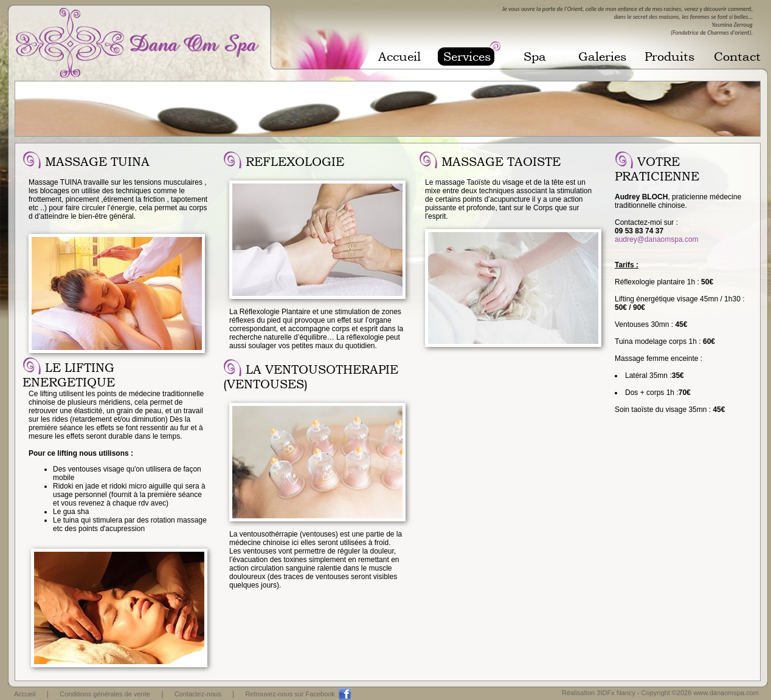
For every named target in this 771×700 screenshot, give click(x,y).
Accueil (399, 57)
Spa (535, 57)
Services (467, 57)
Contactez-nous (198, 694)
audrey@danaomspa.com (657, 239)
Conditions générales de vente (105, 694)
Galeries (602, 57)
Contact (737, 57)
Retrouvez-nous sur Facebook (290, 694)
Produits (669, 57)
